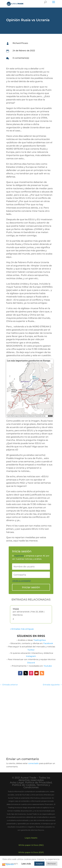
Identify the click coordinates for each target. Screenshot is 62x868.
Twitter (31, 650)
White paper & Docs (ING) (31, 845)
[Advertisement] (31, 720)
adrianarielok (23, 612)
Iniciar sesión (31, 587)
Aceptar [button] (39, 864)
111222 (16, 609)
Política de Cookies (24, 785)
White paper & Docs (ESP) (31, 852)
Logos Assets (31, 838)
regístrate (19, 556)
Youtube (48, 666)
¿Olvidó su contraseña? (21, 581)
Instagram (31, 656)
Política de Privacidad (38, 783)
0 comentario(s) (21, 58)
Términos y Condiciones (37, 786)
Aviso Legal (17, 783)
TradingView (40, 640)
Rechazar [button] (52, 864)
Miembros (18, 615)
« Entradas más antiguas (22, 629)
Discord (31, 663)
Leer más (26, 863)
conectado (33, 763)
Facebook (48, 643)
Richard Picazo (20, 43)
